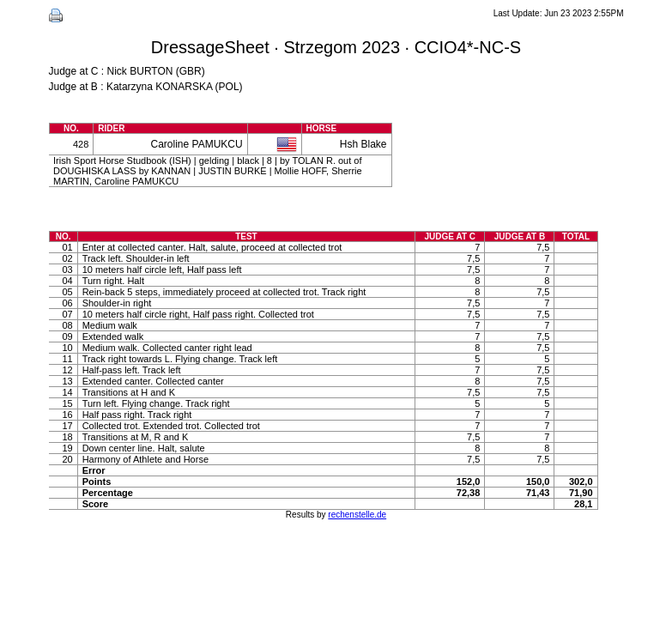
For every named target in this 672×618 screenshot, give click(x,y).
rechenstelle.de (357, 515)
